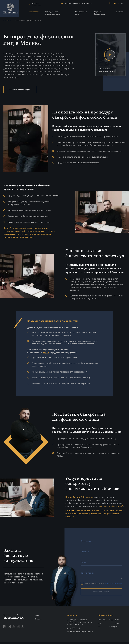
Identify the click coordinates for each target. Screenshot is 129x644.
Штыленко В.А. (17, 618)
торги (46, 355)
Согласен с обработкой (102, 585)
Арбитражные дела (81, 13)
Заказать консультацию (20, 91)
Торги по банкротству (100, 13)
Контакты (120, 12)
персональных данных (114, 585)
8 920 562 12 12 (74, 630)
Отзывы (39, 621)
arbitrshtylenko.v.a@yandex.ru (79, 3)
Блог (37, 617)
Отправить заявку (101, 594)
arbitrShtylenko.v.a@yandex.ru (80, 634)
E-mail (84, 564)
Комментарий (87, 575)
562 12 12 (119, 3)
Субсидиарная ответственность (54, 13)
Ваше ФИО (86, 543)
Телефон (85, 554)
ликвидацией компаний (112, 508)
